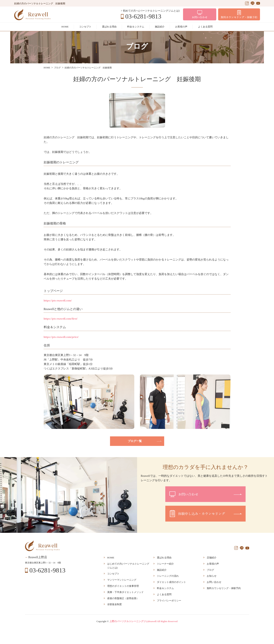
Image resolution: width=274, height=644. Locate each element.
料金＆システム (136, 27)
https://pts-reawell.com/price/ (61, 337)
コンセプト (85, 27)
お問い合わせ (214, 582)
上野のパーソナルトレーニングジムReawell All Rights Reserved (144, 621)
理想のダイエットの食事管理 (123, 586)
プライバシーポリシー (169, 601)
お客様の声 (181, 27)
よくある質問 (205, 27)
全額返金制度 (114, 604)
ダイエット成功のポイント (171, 582)
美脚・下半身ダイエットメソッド (125, 592)
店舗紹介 (212, 558)
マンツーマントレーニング (122, 580)
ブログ (210, 570)
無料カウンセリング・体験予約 (224, 588)
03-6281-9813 (143, 16)
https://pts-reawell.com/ (58, 301)
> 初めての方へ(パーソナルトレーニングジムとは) (150, 11)
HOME (65, 27)
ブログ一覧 (135, 441)
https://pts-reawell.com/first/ (61, 319)
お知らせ (212, 576)
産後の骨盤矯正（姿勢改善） (123, 598)
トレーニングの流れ (168, 576)
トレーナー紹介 (165, 564)
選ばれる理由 (109, 27)
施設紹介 (160, 27)
